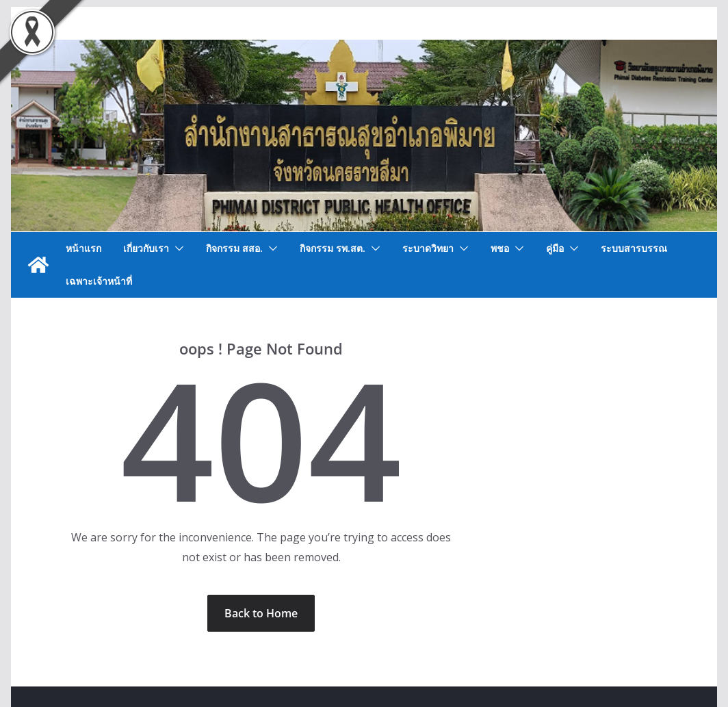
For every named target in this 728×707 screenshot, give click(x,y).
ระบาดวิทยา (428, 248)
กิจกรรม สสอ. (234, 248)
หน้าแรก (83, 248)
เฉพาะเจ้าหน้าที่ (99, 281)
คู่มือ (555, 248)
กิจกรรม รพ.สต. (333, 248)
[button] (177, 248)
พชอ (500, 248)
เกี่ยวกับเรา (146, 248)
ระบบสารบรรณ (634, 248)
